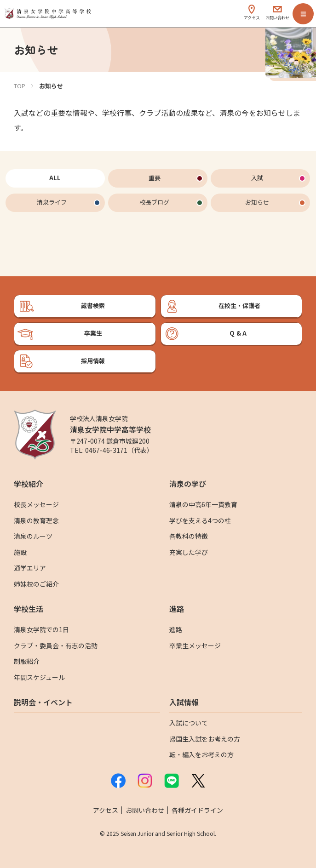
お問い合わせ (145, 810)
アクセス (106, 810)
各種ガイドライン (197, 810)
